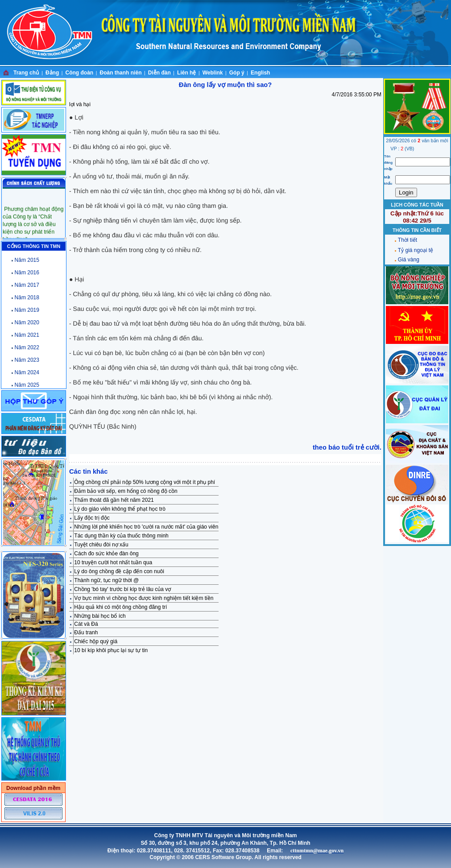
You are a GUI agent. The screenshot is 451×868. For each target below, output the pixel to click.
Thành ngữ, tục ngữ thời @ (106, 580)
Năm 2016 (27, 273)
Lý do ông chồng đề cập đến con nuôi (119, 571)
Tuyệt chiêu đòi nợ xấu (101, 545)
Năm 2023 (27, 360)
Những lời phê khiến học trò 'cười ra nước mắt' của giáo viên (146, 527)
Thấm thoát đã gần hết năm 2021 (114, 500)
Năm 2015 (27, 260)
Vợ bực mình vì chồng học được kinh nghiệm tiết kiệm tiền (144, 598)
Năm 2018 (27, 298)
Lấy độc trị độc (92, 518)
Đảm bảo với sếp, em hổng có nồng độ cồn (126, 491)
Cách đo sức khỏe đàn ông (106, 554)
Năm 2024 (27, 372)
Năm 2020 (27, 322)
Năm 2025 (27, 385)
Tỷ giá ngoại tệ (416, 250)
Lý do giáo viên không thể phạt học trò (120, 509)
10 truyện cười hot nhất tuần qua (113, 562)
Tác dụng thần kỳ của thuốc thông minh (121, 536)
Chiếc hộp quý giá (96, 641)
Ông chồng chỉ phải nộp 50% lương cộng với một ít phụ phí (145, 482)
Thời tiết (408, 240)
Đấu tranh (86, 632)
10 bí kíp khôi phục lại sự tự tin (111, 650)
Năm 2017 (27, 285)
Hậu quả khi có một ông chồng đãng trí (120, 607)
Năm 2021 (27, 335)
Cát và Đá (86, 624)
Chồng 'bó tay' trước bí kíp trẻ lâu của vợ (122, 589)
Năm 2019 (27, 310)
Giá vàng (409, 260)
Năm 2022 (27, 347)
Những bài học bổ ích (100, 616)
